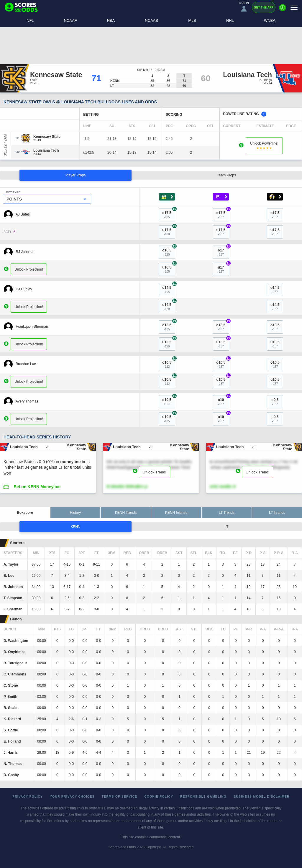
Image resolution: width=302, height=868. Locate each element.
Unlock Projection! (29, 269)
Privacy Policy (28, 797)
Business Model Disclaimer (262, 797)
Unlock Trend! (155, 472)
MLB (192, 20)
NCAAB (151, 20)
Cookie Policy (159, 797)
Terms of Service (120, 797)
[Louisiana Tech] (46, 150)
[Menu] (294, 8)
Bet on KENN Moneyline (37, 487)
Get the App (264, 8)
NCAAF (70, 20)
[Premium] (283, 10)
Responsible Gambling (203, 797)
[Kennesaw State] (47, 137)
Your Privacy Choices (72, 797)
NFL (30, 20)
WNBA (270, 20)
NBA (111, 20)
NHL (230, 20)
